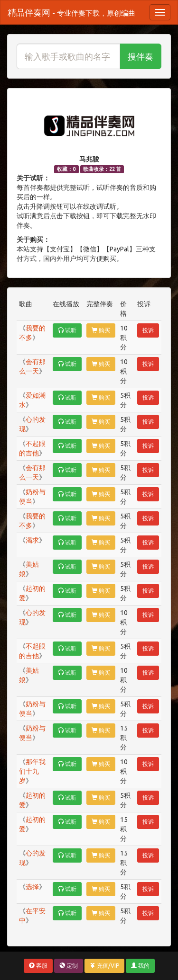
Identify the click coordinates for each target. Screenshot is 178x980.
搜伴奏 (141, 56)
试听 (67, 330)
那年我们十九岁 (32, 771)
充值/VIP (104, 966)
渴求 (32, 540)
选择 (32, 887)
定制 (69, 966)
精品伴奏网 (71, 12)
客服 (38, 966)
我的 (140, 966)
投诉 (148, 330)
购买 (101, 330)
